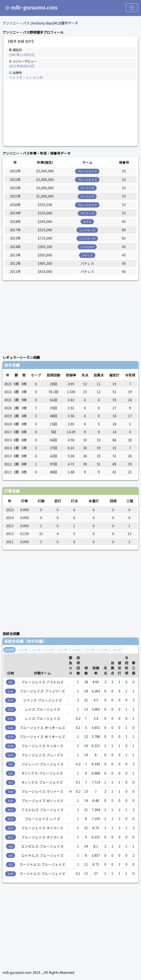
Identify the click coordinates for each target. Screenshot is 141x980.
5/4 (11, 773)
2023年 (9, 650)
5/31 (10, 691)
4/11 (10, 837)
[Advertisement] (71, 113)
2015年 (103, 650)
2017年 (90, 650)
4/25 (10, 801)
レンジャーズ (87, 230)
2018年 (77, 650)
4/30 (10, 792)
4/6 (11, 856)
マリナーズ (87, 213)
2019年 (63, 650)
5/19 (10, 737)
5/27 (10, 700)
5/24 (10, 709)
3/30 (10, 874)
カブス (87, 222)
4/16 (10, 819)
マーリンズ (87, 188)
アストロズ (87, 247)
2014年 (117, 650)
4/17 (10, 810)
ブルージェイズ (87, 171)
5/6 (11, 764)
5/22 (10, 719)
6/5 (11, 682)
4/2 (11, 864)
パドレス (87, 255)
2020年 (50, 650)
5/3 (11, 782)
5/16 (10, 746)
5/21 (10, 728)
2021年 (36, 650)
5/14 (10, 755)
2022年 (23, 650)
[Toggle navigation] (132, 8)
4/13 (10, 828)
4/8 (11, 846)
